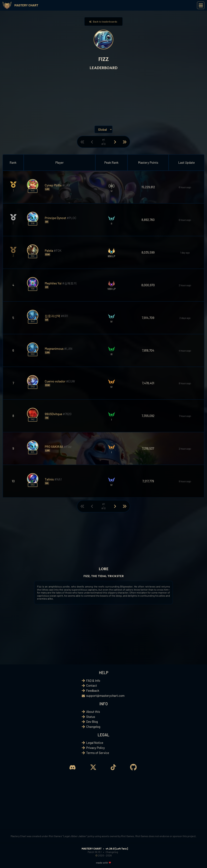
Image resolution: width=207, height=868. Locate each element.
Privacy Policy (96, 748)
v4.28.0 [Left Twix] (117, 848)
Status (91, 717)
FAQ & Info (93, 681)
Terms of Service (98, 753)
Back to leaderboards (104, 21)
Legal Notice (95, 743)
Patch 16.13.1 (95, 852)
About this (93, 712)
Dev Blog (92, 722)
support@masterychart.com (105, 696)
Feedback (93, 690)
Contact (92, 685)
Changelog (93, 727)
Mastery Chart (26, 5)
